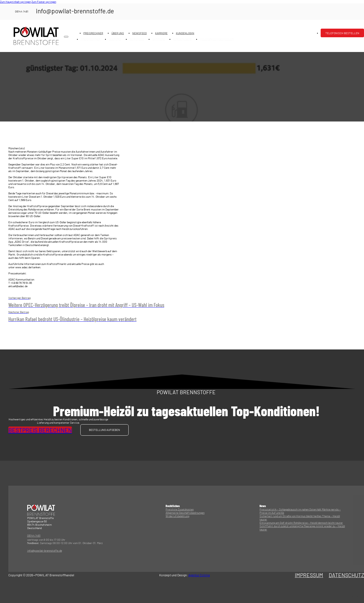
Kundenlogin (185, 33)
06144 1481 (34, 536)
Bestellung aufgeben (104, 430)
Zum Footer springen (44, 2)
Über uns (118, 33)
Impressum (309, 575)
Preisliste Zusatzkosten (180, 509)
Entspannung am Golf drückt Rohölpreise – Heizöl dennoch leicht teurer (301, 523)
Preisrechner (93, 33)
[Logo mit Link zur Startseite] (36, 36)
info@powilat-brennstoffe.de (45, 551)
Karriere (161, 33)
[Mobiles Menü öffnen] (66, 37)
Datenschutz (346, 575)
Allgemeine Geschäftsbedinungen (185, 513)
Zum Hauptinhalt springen (15, 2)
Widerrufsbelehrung (177, 516)
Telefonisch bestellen (342, 33)
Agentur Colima (199, 575)
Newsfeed (139, 33)
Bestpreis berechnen (40, 430)
